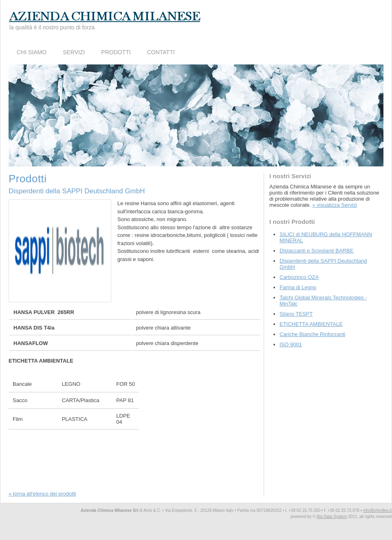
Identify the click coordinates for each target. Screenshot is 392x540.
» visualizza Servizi (335, 205)
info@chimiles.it (377, 510)
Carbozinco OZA (299, 277)
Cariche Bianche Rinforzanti (312, 334)
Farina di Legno (298, 287)
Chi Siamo (32, 52)
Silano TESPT (296, 314)
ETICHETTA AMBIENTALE (311, 324)
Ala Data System (332, 517)
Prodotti (116, 52)
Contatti (161, 52)
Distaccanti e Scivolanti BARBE (316, 251)
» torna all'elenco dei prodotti (42, 494)
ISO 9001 (291, 344)
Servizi (74, 52)
